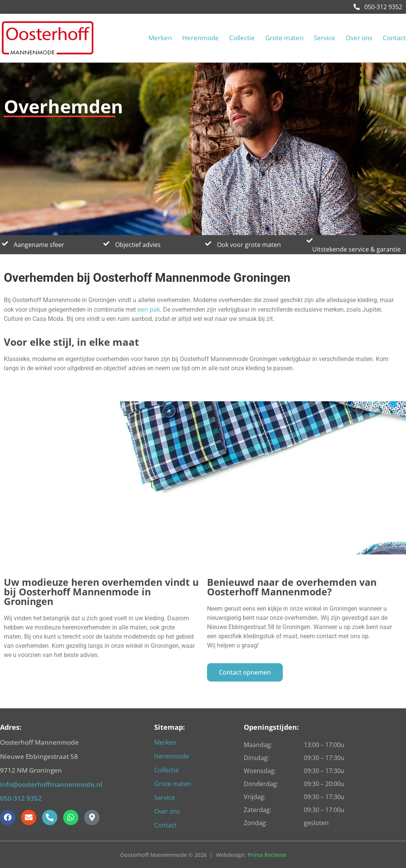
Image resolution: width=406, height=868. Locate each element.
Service (324, 38)
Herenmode (201, 38)
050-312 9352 (378, 7)
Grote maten (284, 38)
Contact (394, 38)
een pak (149, 309)
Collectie (242, 38)
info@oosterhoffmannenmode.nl (51, 784)
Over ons (359, 38)
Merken (160, 38)
